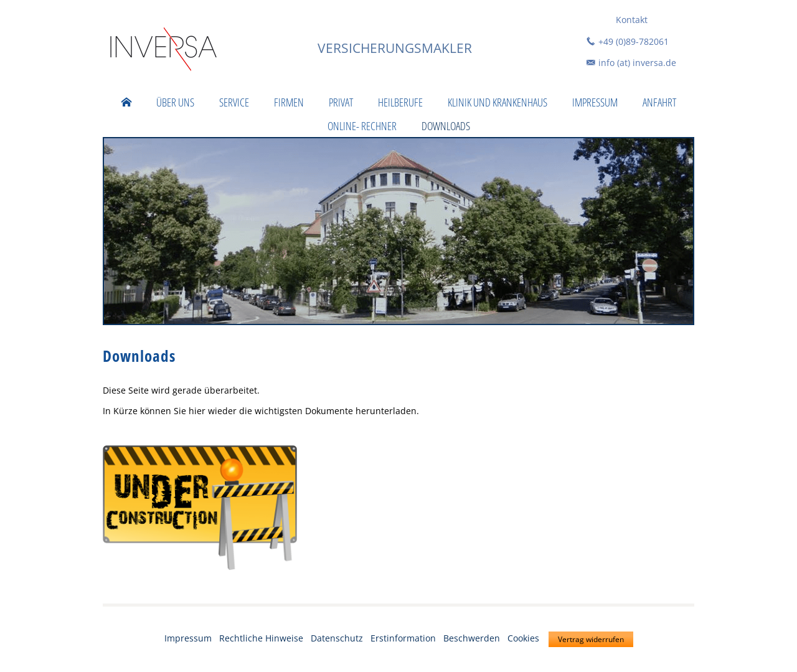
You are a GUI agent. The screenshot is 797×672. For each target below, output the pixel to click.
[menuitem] (126, 102)
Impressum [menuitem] (595, 102)
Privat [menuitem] (341, 102)
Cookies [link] (523, 638)
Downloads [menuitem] (446, 126)
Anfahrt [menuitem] (659, 102)
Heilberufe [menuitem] (400, 102)
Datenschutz (337, 638)
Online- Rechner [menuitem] (362, 126)
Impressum (188, 638)
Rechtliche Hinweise (261, 638)
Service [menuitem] (234, 102)
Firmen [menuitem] (289, 102)
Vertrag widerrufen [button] (591, 639)
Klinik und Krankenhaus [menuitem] (498, 102)
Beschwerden (472, 638)
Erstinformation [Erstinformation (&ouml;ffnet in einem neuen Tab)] (403, 638)
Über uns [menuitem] (175, 102)
